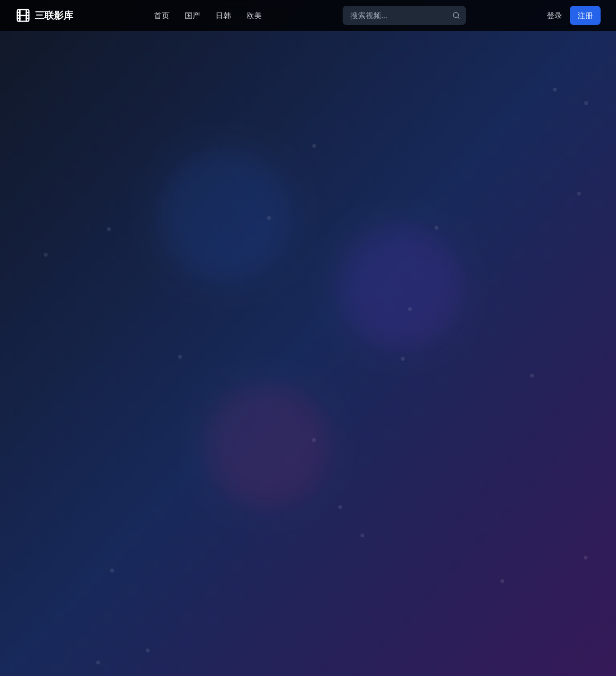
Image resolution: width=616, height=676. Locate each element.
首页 (162, 15)
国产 (192, 15)
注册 (585, 15)
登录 (554, 15)
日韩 (223, 15)
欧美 (254, 15)
